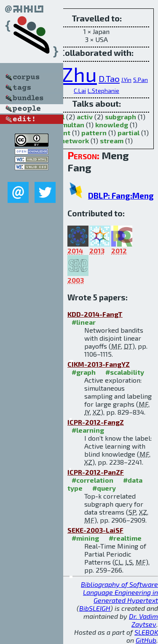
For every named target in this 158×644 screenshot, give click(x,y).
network (75, 141)
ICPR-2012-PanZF (96, 472)
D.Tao (109, 78)
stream (112, 141)
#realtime (125, 538)
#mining (85, 538)
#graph (84, 372)
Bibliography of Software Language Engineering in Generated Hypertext (119, 592)
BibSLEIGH (95, 608)
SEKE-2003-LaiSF (95, 530)
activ (85, 117)
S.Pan (141, 80)
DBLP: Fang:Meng (121, 196)
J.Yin (126, 80)
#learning (88, 430)
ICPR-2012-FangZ (96, 422)
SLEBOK (146, 632)
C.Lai (80, 91)
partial (129, 133)
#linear (84, 322)
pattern (94, 133)
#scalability (125, 372)
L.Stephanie (103, 91)
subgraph (121, 117)
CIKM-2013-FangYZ (99, 364)
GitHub (146, 640)
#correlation (92, 480)
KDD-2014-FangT (95, 314)
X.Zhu (71, 74)
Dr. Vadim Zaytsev (143, 620)
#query (104, 488)
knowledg (112, 125)
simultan (70, 125)
